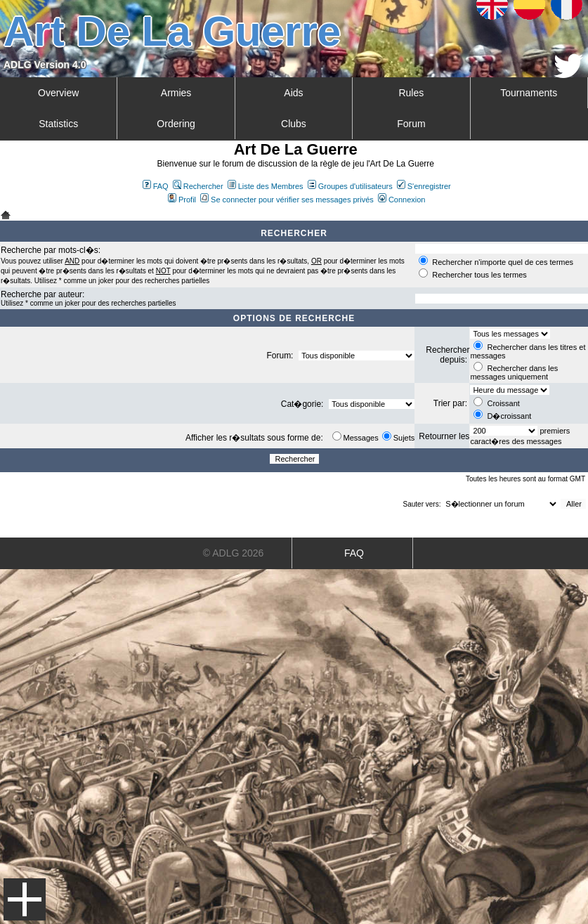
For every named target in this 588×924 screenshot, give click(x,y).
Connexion (402, 200)
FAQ (156, 186)
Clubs (294, 124)
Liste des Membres (266, 186)
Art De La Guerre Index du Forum (6, 215)
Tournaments (529, 93)
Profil (182, 200)
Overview (58, 93)
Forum (411, 124)
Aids (293, 93)
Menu (25, 899)
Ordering (176, 124)
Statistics (58, 124)
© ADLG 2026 (234, 553)
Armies (176, 93)
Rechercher (198, 186)
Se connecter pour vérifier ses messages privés (287, 200)
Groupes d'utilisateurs (350, 186)
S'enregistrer (424, 186)
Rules (411, 93)
